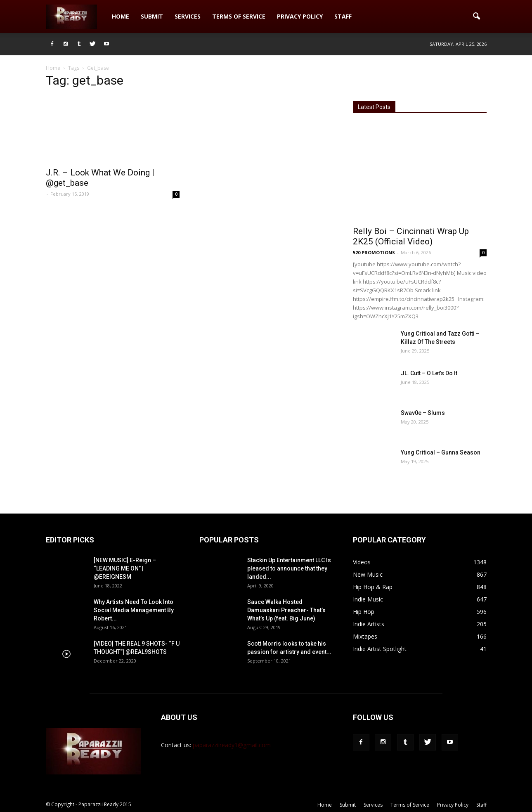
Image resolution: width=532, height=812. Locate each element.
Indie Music (368, 599)
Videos (362, 562)
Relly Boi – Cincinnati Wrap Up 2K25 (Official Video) (411, 236)
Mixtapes (365, 636)
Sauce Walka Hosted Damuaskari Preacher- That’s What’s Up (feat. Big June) (286, 610)
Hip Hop (364, 612)
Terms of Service (239, 16)
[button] (477, 17)
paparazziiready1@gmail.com (232, 745)
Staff (343, 16)
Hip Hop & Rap (373, 587)
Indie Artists (369, 624)
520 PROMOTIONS (374, 252)
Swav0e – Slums (423, 413)
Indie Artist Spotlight (380, 649)
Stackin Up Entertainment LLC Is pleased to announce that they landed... (289, 568)
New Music (368, 574)
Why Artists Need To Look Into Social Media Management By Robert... (134, 610)
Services (188, 16)
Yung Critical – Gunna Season (441, 452)
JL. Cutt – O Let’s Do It (429, 373)
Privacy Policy (300, 16)
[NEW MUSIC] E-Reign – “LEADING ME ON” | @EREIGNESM (125, 568)
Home (121, 16)
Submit (152, 16)
